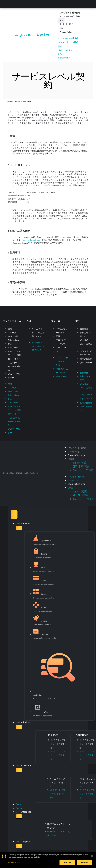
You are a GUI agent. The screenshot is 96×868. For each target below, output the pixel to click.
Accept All (67, 862)
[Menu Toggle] (14, 515)
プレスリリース (86, 365)
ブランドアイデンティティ (86, 353)
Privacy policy (74, 452)
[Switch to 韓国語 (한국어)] (81, 466)
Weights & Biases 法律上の (32, 35)
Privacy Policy (66, 32)
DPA (61, 28)
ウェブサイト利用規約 (70, 13)
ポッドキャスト (62, 350)
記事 (58, 336)
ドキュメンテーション (62, 331)
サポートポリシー (68, 24)
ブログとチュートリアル (62, 342)
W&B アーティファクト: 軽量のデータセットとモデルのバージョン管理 (14, 361)
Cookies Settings (14, 862)
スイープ (12, 333)
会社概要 (84, 329)
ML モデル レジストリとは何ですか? (38, 333)
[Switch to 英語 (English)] (80, 463)
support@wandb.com (32, 240)
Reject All (85, 862)
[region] (48, 860)
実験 (10, 329)
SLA (61, 20)
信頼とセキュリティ (86, 335)
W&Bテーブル (14, 374)
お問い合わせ (86, 359)
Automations (13, 340)
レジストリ (13, 336)
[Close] (92, 856)
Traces (11, 344)
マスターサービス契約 (70, 17)
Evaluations (13, 348)
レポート (12, 378)
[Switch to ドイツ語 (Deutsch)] (83, 470)
